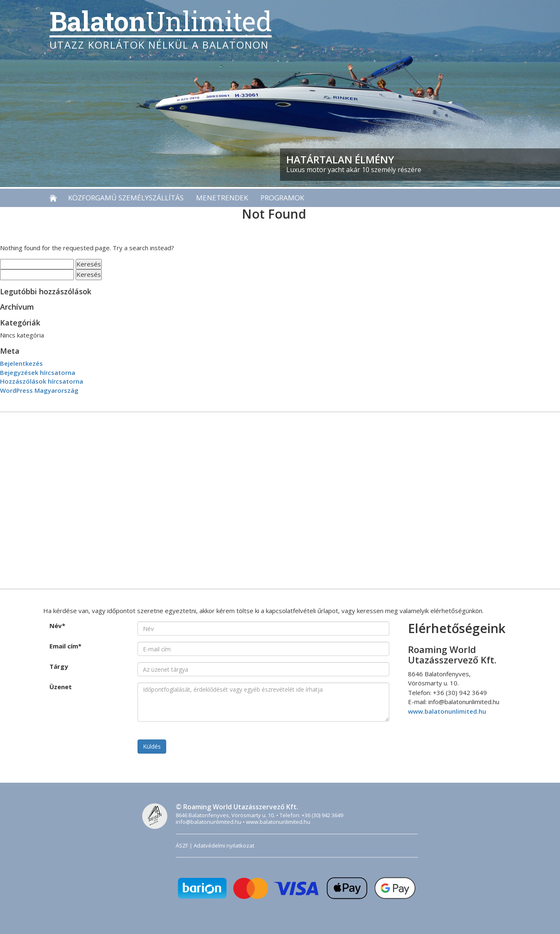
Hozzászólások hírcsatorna (42, 381)
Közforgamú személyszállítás (126, 198)
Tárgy (59, 666)
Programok (282, 198)
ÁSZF (182, 845)
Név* (57, 626)
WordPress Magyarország (39, 390)
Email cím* (65, 646)
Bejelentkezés (21, 363)
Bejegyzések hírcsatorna (38, 372)
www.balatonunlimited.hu (447, 711)
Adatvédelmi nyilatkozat (224, 845)
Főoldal (56, 198)
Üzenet (61, 687)
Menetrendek (222, 198)
